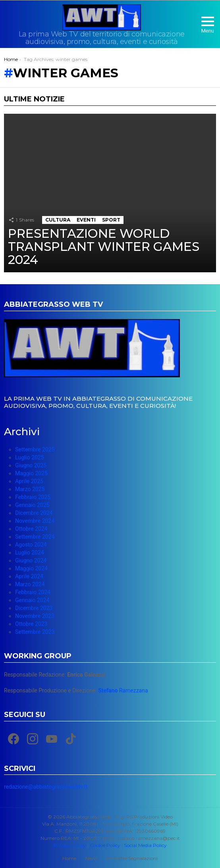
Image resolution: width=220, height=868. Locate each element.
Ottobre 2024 (31, 529)
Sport (111, 220)
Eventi (86, 220)
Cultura (58, 220)
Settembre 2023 (35, 632)
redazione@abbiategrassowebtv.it (46, 787)
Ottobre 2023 (31, 624)
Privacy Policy (70, 845)
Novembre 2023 (35, 616)
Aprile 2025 (29, 481)
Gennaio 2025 (32, 505)
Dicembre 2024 (34, 513)
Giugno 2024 (31, 560)
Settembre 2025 (35, 449)
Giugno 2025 (31, 465)
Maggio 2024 (31, 568)
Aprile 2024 (29, 576)
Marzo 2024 (30, 584)
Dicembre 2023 (34, 608)
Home (69, 858)
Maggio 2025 (31, 473)
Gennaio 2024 (32, 600)
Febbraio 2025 (33, 497)
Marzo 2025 (30, 489)
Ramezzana (123, 690)
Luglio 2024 (30, 553)
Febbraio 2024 (33, 592)
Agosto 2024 (31, 545)
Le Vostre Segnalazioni (132, 858)
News (92, 858)
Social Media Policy (145, 845)
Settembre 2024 (35, 537)
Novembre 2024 (35, 521)
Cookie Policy (105, 845)
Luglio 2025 (30, 457)
